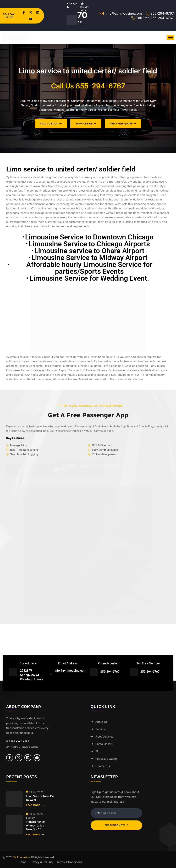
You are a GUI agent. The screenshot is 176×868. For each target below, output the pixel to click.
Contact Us (103, 766)
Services (101, 729)
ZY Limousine (21, 857)
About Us (101, 722)
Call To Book (51, 123)
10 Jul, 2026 (35, 792)
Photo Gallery (104, 744)
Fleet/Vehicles (104, 737)
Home (22, 862)
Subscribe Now (116, 825)
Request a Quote (106, 759)
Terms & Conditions (69, 862)
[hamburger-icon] (170, 38)
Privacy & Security (42, 862)
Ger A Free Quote (123, 123)
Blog (98, 751)
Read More (35, 805)
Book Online (86, 123)
